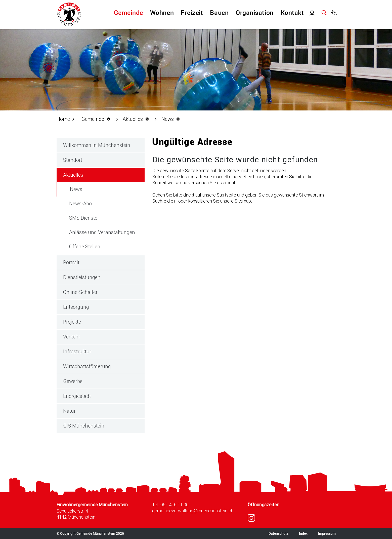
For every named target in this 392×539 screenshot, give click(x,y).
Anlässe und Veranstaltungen (102, 232)
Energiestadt (77, 396)
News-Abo (80, 203)
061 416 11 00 (175, 505)
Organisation (254, 12)
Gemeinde (128, 12)
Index (303, 533)
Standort (73, 160)
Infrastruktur (77, 351)
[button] (97, 119)
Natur (69, 411)
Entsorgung (76, 307)
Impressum (327, 533)
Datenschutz (278, 533)
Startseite (226, 195)
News (91, 189)
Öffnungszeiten (264, 505)
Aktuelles (73, 175)
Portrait (71, 262)
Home (63, 119)
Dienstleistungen (82, 277)
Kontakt (292, 12)
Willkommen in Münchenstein (97, 145)
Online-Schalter (80, 292)
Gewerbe (73, 381)
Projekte (72, 322)
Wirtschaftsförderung (87, 366)
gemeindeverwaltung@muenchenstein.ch (193, 511)
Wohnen (162, 12)
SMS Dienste (83, 218)
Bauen (219, 12)
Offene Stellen (85, 246)
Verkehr (72, 336)
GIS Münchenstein (84, 426)
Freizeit (192, 12)
